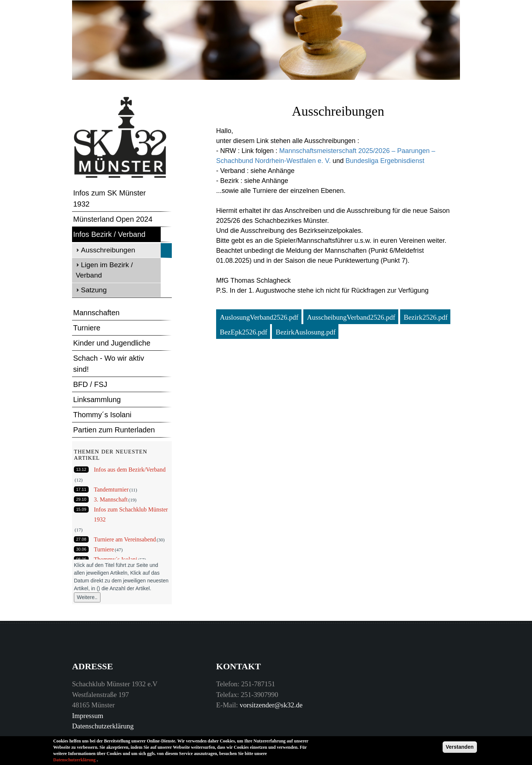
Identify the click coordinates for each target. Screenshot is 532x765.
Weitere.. (87, 597)
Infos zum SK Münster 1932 (110, 198)
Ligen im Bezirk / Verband (104, 270)
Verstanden (460, 749)
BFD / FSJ (90, 384)
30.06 (81, 549)
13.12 (81, 469)
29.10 (81, 499)
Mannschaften (96, 313)
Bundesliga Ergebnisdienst (385, 161)
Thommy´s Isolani (102, 415)
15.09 (81, 509)
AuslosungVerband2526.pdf (259, 317)
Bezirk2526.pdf (426, 317)
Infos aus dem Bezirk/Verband (130, 470)
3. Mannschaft (111, 499)
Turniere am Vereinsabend (125, 539)
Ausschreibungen (108, 250)
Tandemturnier (111, 489)
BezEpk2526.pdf (243, 332)
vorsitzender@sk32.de (271, 705)
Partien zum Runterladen (114, 430)
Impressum (88, 716)
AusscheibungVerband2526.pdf (351, 317)
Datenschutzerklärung (103, 726)
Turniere (87, 328)
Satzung (94, 290)
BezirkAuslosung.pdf (306, 332)
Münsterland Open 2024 (113, 219)
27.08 (81, 539)
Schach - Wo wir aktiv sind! (109, 364)
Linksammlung (97, 399)
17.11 (81, 489)
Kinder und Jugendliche (112, 343)
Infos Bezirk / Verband (109, 234)
